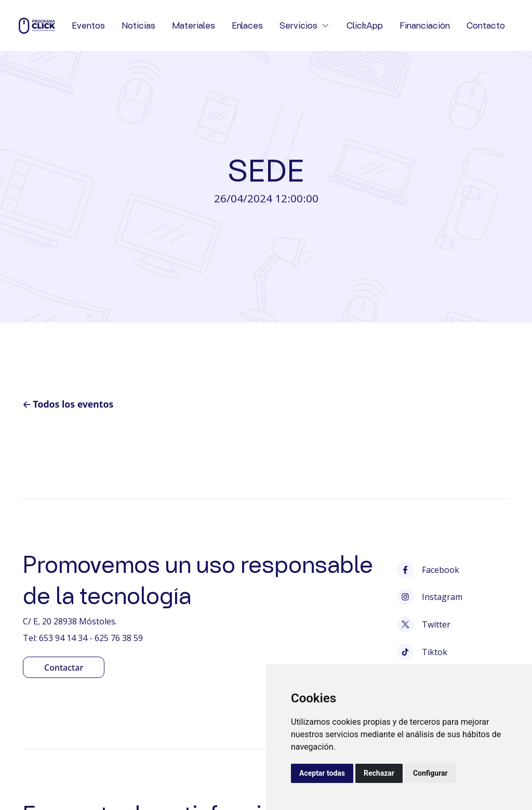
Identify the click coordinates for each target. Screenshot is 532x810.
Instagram (430, 597)
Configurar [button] (430, 773)
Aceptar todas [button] (322, 773)
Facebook (428, 570)
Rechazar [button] (379, 773)
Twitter (424, 624)
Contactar (64, 668)
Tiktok (422, 652)
